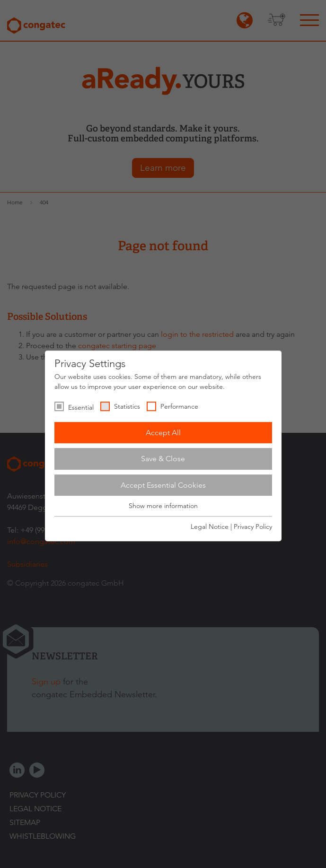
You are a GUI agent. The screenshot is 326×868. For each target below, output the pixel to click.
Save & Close (163, 459)
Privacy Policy (253, 526)
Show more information (163, 506)
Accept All (163, 433)
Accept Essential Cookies (163, 485)
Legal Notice (210, 526)
